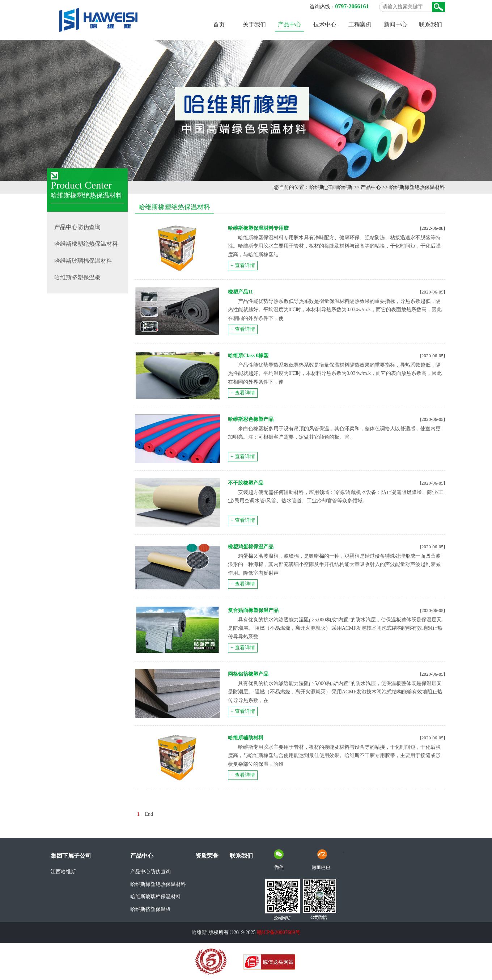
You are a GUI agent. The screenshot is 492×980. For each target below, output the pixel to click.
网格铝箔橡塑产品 (248, 674)
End (149, 814)
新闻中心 (395, 24)
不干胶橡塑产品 (246, 483)
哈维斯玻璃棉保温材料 (156, 897)
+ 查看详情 (243, 265)
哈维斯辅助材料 (246, 738)
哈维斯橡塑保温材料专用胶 (258, 228)
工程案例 (360, 24)
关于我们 (254, 24)
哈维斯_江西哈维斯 (331, 187)
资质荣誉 (207, 856)
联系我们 (430, 24)
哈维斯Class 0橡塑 (248, 356)
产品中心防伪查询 (150, 872)
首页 (219, 24)
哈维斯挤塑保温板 (150, 909)
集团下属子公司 (71, 856)
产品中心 (289, 24)
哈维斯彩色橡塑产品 (251, 419)
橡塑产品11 (240, 292)
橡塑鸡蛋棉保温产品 (251, 547)
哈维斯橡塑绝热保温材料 (417, 187)
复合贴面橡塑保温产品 (253, 610)
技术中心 (325, 24)
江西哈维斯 (63, 872)
